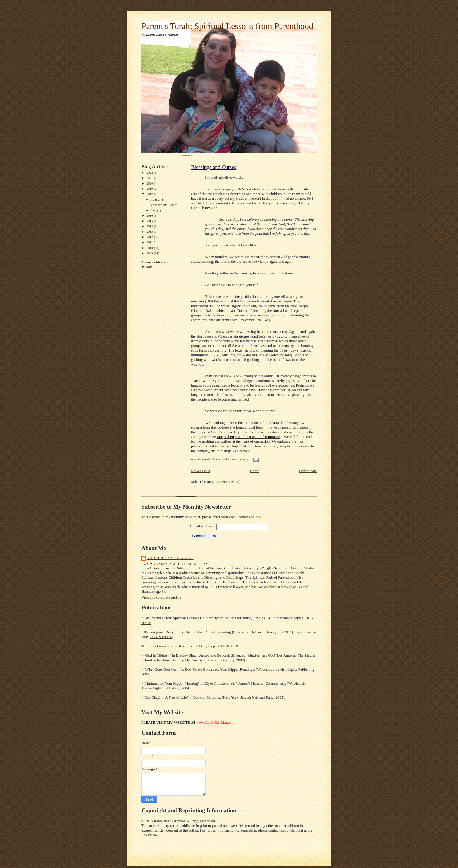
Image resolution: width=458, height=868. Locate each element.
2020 (150, 183)
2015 (150, 221)
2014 (150, 226)
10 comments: (241, 459)
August (156, 199)
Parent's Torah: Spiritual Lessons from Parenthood (227, 26)
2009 (150, 253)
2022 (150, 173)
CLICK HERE (161, 637)
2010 (150, 248)
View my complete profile (161, 597)
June (154, 210)
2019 (150, 189)
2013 (150, 232)
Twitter (146, 267)
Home (255, 471)
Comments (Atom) (226, 482)
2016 (150, 215)
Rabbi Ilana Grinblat (170, 558)
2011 (150, 242)
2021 (150, 178)
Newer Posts (201, 471)
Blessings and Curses (163, 205)
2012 (150, 237)
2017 (150, 194)
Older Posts (308, 471)
